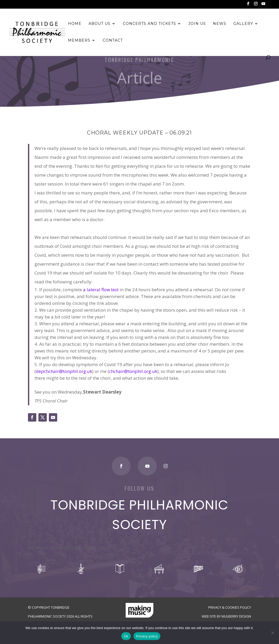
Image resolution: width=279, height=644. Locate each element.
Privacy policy (147, 636)
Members (79, 41)
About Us (100, 24)
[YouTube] (263, 5)
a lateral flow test (101, 290)
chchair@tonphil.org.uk (133, 371)
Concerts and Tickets (149, 24)
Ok (126, 636)
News (220, 24)
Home (75, 24)
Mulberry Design (236, 616)
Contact (113, 41)
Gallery (243, 24)
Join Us (197, 24)
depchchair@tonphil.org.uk (64, 371)
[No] (272, 633)
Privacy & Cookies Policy (230, 607)
